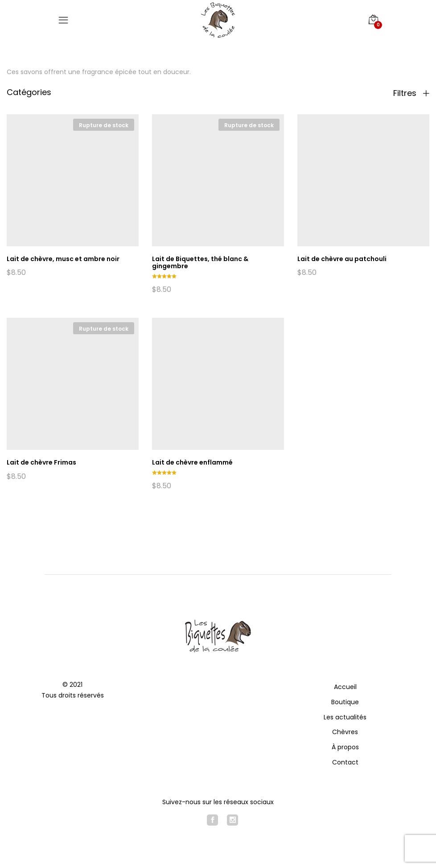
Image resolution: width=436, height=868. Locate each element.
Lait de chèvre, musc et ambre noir (63, 259)
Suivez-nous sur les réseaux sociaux (218, 802)
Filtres (411, 93)
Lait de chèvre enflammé (192, 462)
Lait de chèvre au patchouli (342, 259)
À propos (345, 747)
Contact (345, 762)
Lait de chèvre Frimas (41, 462)
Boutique (345, 702)
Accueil (345, 687)
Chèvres (345, 732)
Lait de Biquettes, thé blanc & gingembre (200, 263)
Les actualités (345, 717)
